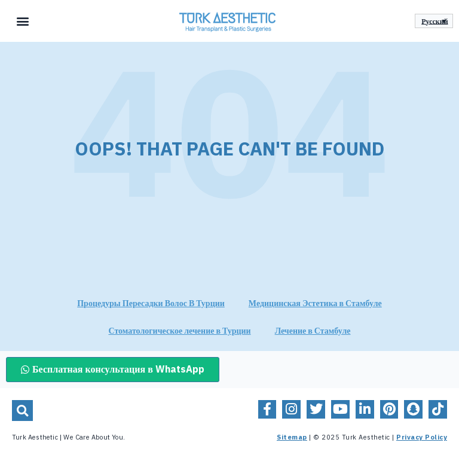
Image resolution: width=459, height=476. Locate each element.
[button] (23, 21)
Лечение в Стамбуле (313, 331)
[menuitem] (434, 21)
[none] (434, 21)
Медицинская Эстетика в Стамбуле (315, 303)
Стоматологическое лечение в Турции (179, 331)
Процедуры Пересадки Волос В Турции (151, 303)
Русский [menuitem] (434, 21)
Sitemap (292, 437)
